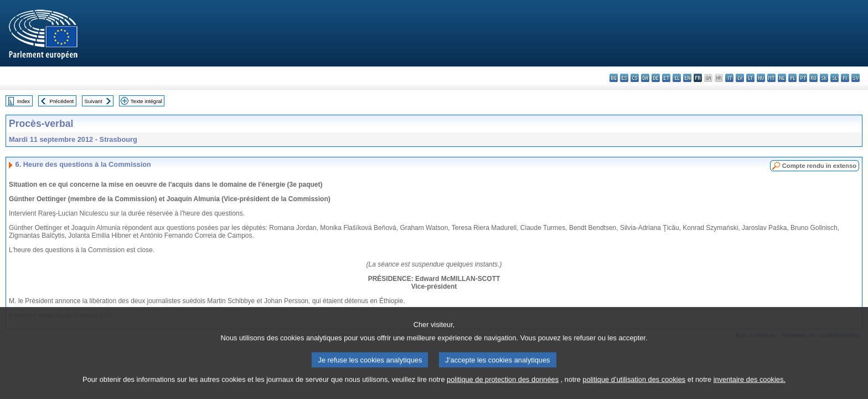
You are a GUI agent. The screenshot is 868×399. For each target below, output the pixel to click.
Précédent (62, 101)
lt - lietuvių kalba (750, 78)
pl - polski (792, 78)
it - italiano (729, 78)
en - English (687, 78)
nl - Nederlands (782, 78)
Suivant (94, 101)
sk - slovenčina (824, 78)
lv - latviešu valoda (740, 78)
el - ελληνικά (677, 78)
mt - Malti (771, 78)
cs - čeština (635, 78)
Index (24, 101)
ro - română (813, 78)
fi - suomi (845, 78)
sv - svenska (856, 78)
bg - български (614, 78)
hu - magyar (761, 78)
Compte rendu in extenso (819, 166)
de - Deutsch (656, 78)
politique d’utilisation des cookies (634, 392)
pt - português (803, 78)
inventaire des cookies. (750, 392)
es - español (624, 78)
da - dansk (645, 78)
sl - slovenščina (835, 78)
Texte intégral (146, 101)
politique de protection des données (503, 392)
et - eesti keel (666, 78)
